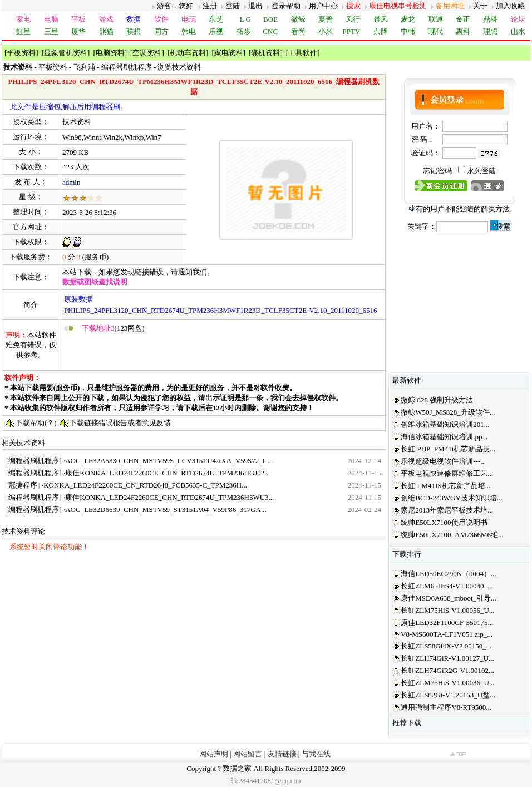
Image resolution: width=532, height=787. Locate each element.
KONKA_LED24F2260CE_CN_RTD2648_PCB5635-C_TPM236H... (145, 485)
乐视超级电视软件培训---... (443, 461)
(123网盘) (113, 328)
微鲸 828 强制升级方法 (437, 400)
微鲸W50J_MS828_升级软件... (448, 412)
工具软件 (303, 53)
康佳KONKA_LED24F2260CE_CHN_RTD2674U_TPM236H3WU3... (169, 497)
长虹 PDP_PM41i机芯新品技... (448, 449)
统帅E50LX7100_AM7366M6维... (452, 535)
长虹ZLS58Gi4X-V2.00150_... (446, 646)
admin (72, 182)
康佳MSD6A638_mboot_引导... (449, 598)
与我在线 (316, 754)
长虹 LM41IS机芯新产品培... (445, 486)
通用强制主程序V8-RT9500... (446, 707)
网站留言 (248, 754)
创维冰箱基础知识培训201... (445, 424)
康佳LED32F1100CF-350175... (447, 623)
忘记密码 (437, 171)
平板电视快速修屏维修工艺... (447, 473)
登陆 (233, 6)
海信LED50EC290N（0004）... (449, 574)
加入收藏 (510, 6)
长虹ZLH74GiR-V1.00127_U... (447, 658)
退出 (255, 6)
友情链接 (282, 754)
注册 (210, 6)
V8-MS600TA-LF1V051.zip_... (447, 634)
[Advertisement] (193, 351)
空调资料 (147, 53)
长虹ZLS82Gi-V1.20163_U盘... (448, 695)
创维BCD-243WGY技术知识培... (451, 498)
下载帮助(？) (36, 423)
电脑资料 (110, 53)
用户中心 (323, 6)
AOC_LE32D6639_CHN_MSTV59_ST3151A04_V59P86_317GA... (166, 510)
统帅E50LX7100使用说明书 (444, 522)
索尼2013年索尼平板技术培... (447, 510)
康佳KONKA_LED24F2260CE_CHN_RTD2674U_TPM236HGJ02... (168, 473)
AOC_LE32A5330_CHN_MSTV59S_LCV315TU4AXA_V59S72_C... (169, 461)
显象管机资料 (66, 53)
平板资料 (21, 53)
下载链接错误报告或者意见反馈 (120, 423)
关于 (480, 6)
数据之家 (237, 768)
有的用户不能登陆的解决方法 (463, 209)
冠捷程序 (23, 485)
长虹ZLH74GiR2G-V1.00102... (447, 670)
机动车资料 (188, 53)
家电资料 (229, 53)
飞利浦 (84, 67)
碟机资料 (265, 53)
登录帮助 (286, 6)
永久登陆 (481, 171)
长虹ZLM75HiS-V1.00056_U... (447, 610)
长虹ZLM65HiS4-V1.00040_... (447, 586)
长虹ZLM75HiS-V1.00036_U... (447, 683)
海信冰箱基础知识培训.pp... (444, 437)
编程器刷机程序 (127, 67)
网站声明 (214, 754)
